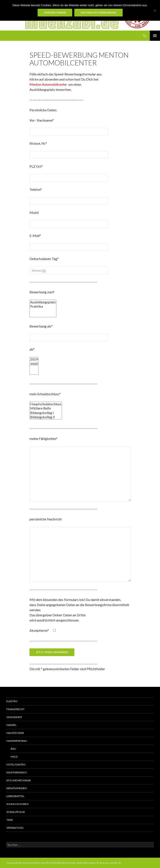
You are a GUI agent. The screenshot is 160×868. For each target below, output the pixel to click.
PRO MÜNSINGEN (56, 863)
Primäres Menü (155, 36)
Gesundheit (14, 717)
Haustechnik (15, 733)
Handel (11, 725)
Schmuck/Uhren (18, 804)
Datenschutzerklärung (98, 12)
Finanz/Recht (15, 709)
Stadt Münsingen (86, 863)
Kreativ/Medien (17, 788)
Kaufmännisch (17, 772)
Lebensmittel (15, 796)
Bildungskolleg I (46, 413)
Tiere (10, 820)
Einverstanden (55, 12)
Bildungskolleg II (46, 417)
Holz (14, 757)
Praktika (43, 306)
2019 (34, 359)
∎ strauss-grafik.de (110, 863)
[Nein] (155, 10)
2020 (34, 364)
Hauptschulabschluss (46, 404)
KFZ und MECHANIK (19, 780)
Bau (13, 749)
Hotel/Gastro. (16, 764)
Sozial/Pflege (16, 812)
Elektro (12, 701)
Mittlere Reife (46, 408)
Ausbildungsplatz (43, 302)
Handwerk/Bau (17, 741)
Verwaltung (15, 828)
